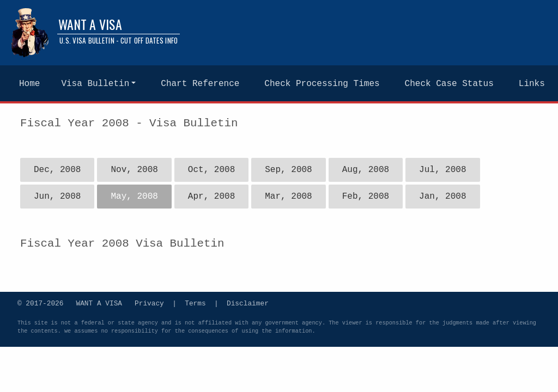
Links (532, 84)
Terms (195, 303)
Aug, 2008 (366, 170)
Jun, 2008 (57, 197)
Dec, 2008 (57, 170)
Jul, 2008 (442, 170)
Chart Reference (200, 84)
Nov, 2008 (134, 170)
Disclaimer (248, 303)
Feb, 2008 (366, 197)
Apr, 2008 (211, 197)
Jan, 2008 (442, 197)
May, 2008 (134, 197)
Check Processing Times (322, 84)
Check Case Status (449, 84)
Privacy (149, 303)
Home (29, 84)
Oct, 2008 (211, 170)
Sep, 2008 (288, 170)
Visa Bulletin (95, 84)
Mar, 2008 (288, 197)
